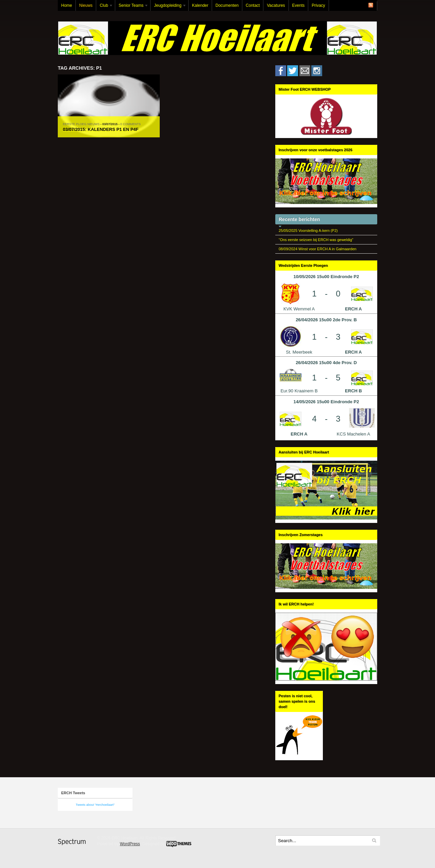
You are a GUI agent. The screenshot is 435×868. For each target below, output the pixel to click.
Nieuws (86, 5)
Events (299, 5)
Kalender (200, 5)
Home (67, 5)
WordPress (130, 844)
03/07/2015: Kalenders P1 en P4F (101, 129)
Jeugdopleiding (169, 7)
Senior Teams (132, 7)
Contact (253, 5)
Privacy (318, 5)
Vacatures (276, 5)
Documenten (227, 5)
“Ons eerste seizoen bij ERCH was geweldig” (316, 240)
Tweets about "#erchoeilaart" (95, 805)
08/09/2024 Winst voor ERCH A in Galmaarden (318, 249)
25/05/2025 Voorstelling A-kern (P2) (308, 231)
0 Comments (130, 124)
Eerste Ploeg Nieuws (81, 124)
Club (105, 7)
